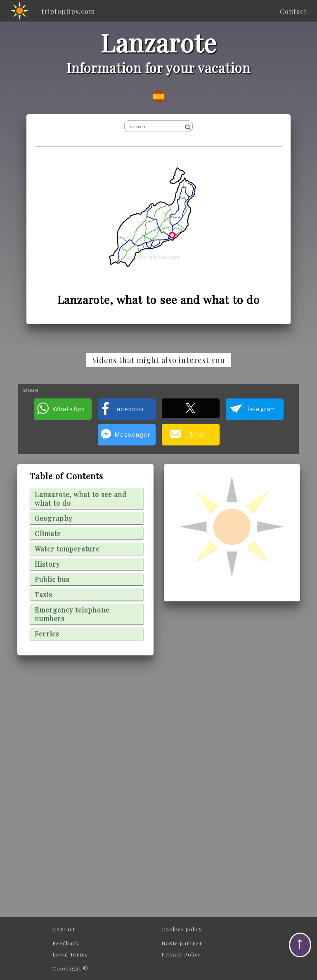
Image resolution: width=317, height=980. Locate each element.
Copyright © (70, 968)
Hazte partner (182, 943)
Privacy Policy (181, 954)
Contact (64, 929)
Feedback (66, 943)
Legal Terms (70, 954)
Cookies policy (182, 929)
